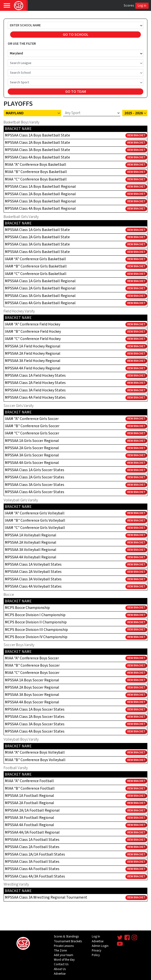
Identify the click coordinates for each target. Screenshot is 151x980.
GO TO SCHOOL (76, 35)
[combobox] (10, 25)
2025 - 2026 (134, 113)
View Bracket (136, 135)
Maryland (15, 113)
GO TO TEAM (76, 92)
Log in (142, 6)
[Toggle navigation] (7, 5)
